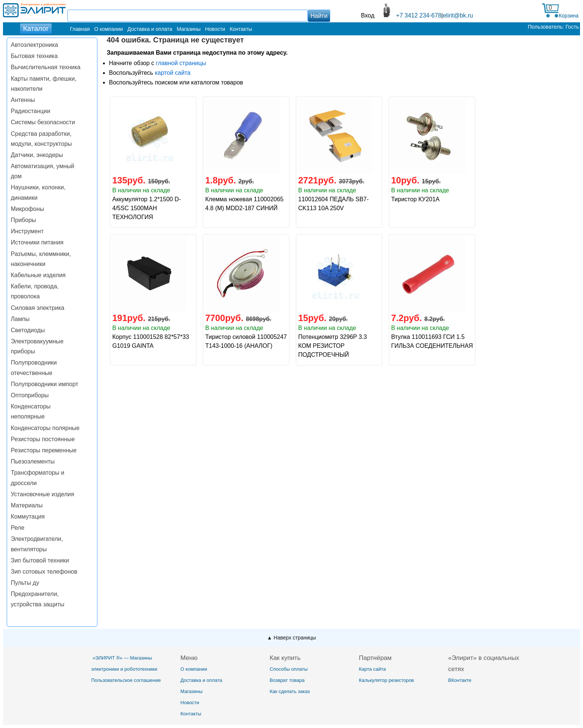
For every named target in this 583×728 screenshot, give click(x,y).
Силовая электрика (38, 308)
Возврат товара (287, 680)
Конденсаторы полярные (45, 428)
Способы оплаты (289, 669)
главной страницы (181, 63)
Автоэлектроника (34, 45)
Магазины (189, 29)
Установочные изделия (42, 494)
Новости (215, 29)
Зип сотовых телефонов (44, 572)
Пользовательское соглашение (126, 680)
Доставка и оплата (150, 29)
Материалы (27, 505)
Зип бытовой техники (40, 560)
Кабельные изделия (38, 275)
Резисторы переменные (44, 450)
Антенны (23, 100)
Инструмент (27, 231)
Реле (18, 528)
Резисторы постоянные (43, 439)
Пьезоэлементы (33, 461)
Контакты (241, 29)
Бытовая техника (34, 56)
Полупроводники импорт (45, 384)
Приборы (23, 220)
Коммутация (28, 517)
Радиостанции (30, 111)
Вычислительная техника (46, 67)
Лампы (20, 319)
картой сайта (173, 73)
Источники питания (37, 242)
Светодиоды (28, 330)
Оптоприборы (30, 395)
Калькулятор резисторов (386, 680)
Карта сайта (372, 669)
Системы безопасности (43, 122)
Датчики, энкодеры (37, 155)
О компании (108, 29)
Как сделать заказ (290, 691)
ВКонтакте (460, 680)
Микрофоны (27, 209)
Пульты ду (25, 583)
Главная (80, 29)
